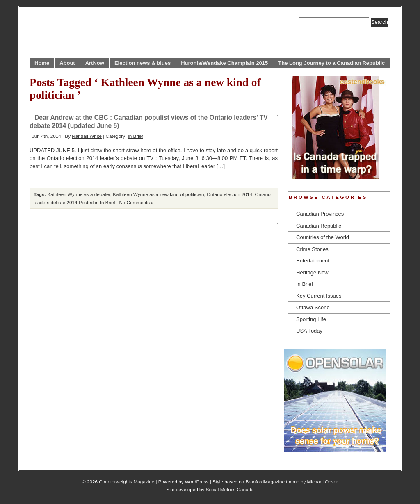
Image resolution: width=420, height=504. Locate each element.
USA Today (309, 331)
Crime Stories (312, 249)
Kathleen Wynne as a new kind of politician (158, 194)
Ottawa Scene (313, 307)
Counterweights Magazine (127, 482)
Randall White (87, 136)
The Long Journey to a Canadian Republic (331, 63)
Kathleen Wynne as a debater (79, 194)
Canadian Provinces (320, 214)
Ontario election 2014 (229, 194)
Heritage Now (312, 273)
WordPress (197, 482)
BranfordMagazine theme (273, 482)
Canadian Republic (319, 226)
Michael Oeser (323, 482)
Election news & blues (143, 63)
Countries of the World (323, 237)
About (67, 63)
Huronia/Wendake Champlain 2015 (224, 63)
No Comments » (136, 202)
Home (42, 63)
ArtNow (95, 63)
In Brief (135, 136)
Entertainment (313, 261)
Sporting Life (311, 319)
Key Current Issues (319, 296)
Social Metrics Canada (230, 489)
